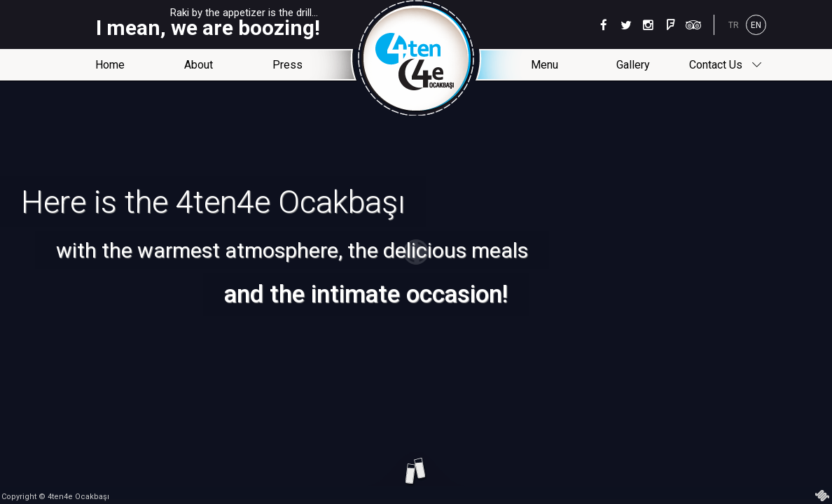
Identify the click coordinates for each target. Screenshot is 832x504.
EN (756, 25)
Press (287, 65)
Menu (545, 65)
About (199, 65)
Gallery (633, 65)
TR (734, 25)
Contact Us (725, 65)
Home (110, 65)
